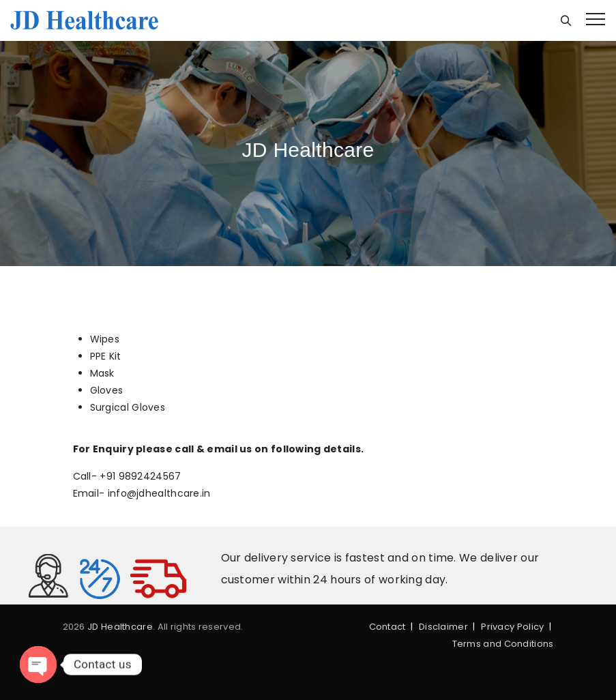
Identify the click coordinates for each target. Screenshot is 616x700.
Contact (387, 627)
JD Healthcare (120, 627)
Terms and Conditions (503, 644)
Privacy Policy (512, 627)
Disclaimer (443, 627)
